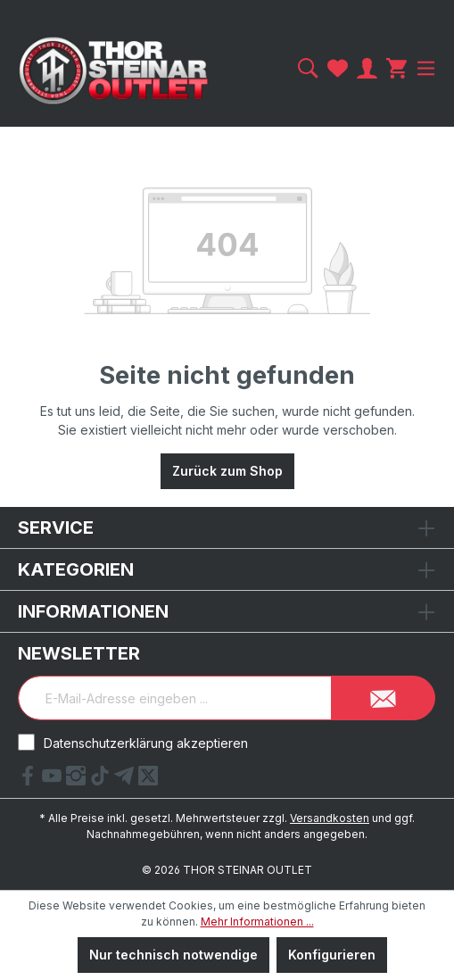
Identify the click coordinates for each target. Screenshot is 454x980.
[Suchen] (308, 68)
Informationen (93, 611)
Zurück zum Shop (227, 471)
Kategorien (76, 569)
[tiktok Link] (102, 780)
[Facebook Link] (30, 780)
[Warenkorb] (396, 68)
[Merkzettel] (338, 68)
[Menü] (424, 68)
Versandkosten (330, 818)
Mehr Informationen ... (257, 922)
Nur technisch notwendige (173, 955)
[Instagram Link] (78, 780)
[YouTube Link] (54, 780)
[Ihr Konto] (367, 68)
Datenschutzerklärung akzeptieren (146, 743)
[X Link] (148, 780)
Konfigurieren (332, 955)
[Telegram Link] (126, 780)
